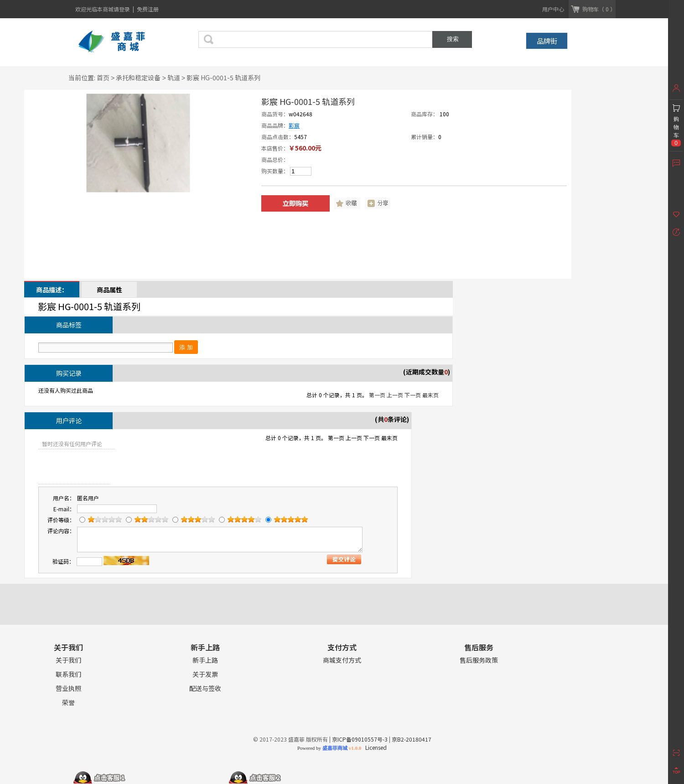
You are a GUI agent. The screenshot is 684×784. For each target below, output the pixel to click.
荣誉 (68, 703)
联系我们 (68, 674)
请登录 (122, 9)
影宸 (294, 125)
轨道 (174, 78)
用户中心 (553, 9)
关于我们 (68, 660)
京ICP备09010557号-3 (360, 739)
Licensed (375, 747)
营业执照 (68, 688)
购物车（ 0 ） (599, 9)
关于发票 (205, 674)
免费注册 (148, 9)
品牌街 (547, 41)
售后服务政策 (479, 660)
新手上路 (205, 660)
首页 (103, 78)
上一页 (395, 395)
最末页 (430, 395)
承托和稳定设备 (138, 78)
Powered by (329, 748)
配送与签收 (205, 688)
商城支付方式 (342, 660)
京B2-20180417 (412, 739)
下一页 (413, 395)
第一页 (377, 395)
